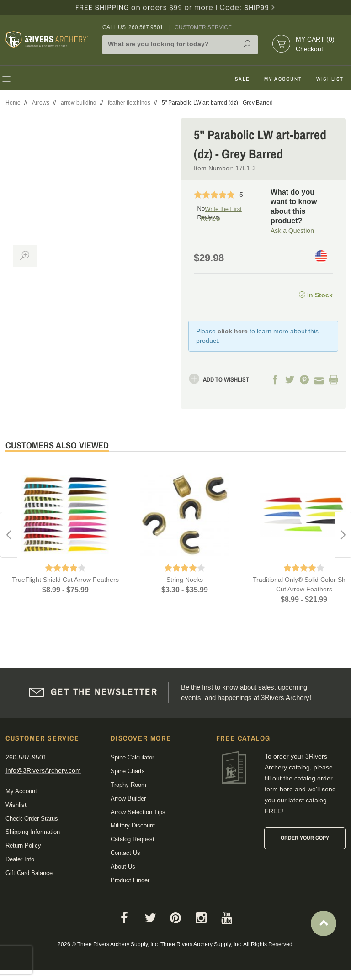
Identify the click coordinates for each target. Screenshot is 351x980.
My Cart (315, 39)
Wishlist (330, 79)
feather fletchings (129, 103)
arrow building (79, 103)
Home (13, 103)
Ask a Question (292, 230)
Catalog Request (133, 839)
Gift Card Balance (29, 872)
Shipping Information (33, 832)
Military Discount (133, 825)
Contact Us (125, 852)
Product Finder (130, 880)
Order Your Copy (305, 838)
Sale (242, 79)
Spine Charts (128, 771)
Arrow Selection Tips (138, 812)
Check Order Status (32, 818)
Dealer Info (20, 859)
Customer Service (203, 27)
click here (233, 331)
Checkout (309, 49)
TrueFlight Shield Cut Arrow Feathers (65, 580)
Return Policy (23, 846)
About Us (123, 866)
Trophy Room (128, 784)
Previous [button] (9, 534)
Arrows (41, 103)
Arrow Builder (128, 798)
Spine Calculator (132, 757)
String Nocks (185, 580)
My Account (283, 79)
